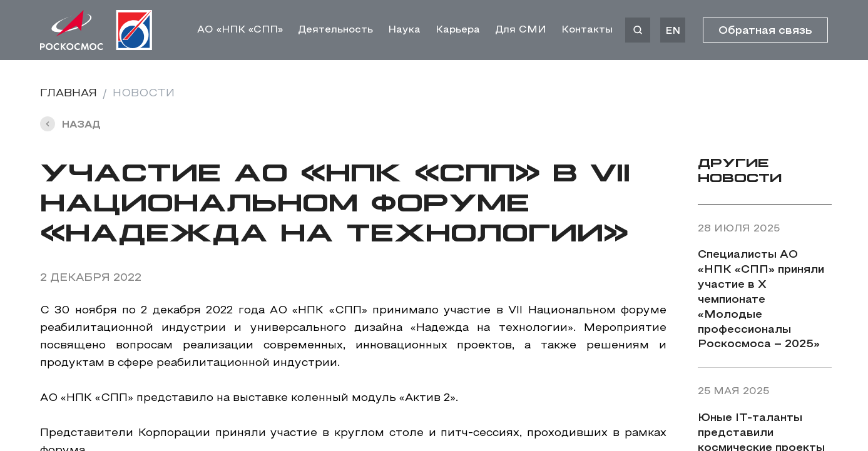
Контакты (587, 30)
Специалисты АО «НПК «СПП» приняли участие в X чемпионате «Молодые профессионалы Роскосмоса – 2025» (761, 300)
